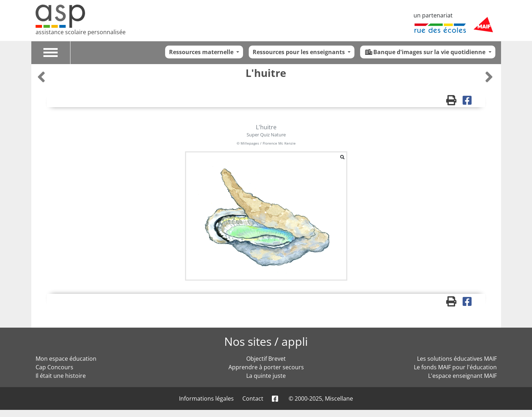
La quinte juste (266, 376)
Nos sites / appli (266, 341)
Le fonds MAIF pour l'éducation (455, 367)
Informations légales (206, 398)
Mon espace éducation (66, 359)
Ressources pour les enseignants (299, 52)
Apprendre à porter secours (266, 367)
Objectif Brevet (266, 359)
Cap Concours (54, 367)
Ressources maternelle (202, 52)
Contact (253, 398)
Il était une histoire (61, 376)
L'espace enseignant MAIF (462, 376)
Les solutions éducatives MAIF (457, 359)
